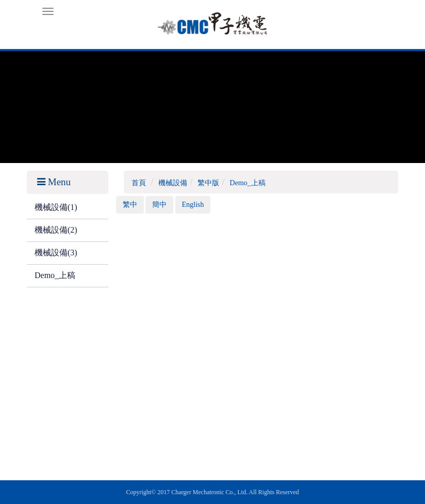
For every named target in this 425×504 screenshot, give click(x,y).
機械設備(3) (56, 253)
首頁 (139, 183)
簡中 (159, 205)
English (193, 205)
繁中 (130, 205)
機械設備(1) (56, 207)
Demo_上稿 (55, 275)
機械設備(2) (56, 230)
